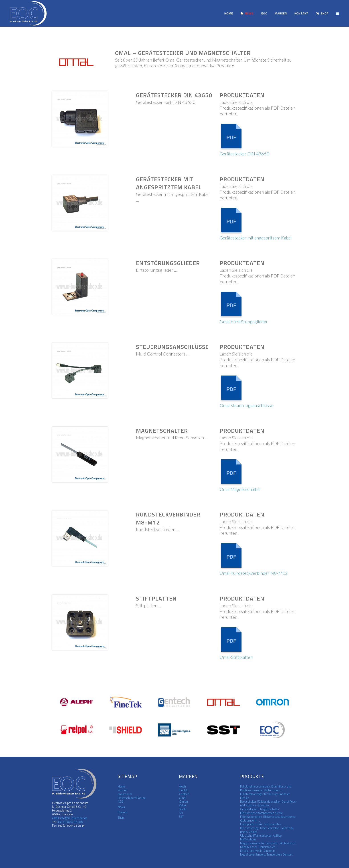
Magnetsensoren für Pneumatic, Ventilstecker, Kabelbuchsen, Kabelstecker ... (268, 845)
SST (181, 817)
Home (121, 786)
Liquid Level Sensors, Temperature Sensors (267, 854)
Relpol (183, 805)
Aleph (182, 786)
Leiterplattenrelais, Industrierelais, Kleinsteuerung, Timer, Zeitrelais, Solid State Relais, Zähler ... (267, 828)
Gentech (184, 794)
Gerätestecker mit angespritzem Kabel (256, 238)
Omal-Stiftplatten (236, 657)
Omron (183, 802)
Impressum (125, 794)
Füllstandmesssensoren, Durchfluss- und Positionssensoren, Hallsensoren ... (266, 788)
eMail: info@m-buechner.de (70, 818)
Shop (121, 818)
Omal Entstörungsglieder (244, 321)
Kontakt (123, 790)
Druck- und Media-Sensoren (257, 851)
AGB (121, 802)
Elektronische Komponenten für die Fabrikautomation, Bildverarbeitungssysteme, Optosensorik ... (268, 817)
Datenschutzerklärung (132, 798)
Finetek (183, 790)
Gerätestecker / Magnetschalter (260, 809)
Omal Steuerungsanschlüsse (246, 405)
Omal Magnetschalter (240, 489)
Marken (123, 812)
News (121, 807)
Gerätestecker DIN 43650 (245, 154)
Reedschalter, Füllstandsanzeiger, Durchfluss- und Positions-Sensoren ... (268, 803)
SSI (181, 813)
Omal (183, 798)
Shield (183, 809)
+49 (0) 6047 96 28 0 (70, 822)
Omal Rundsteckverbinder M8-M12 (254, 573)
